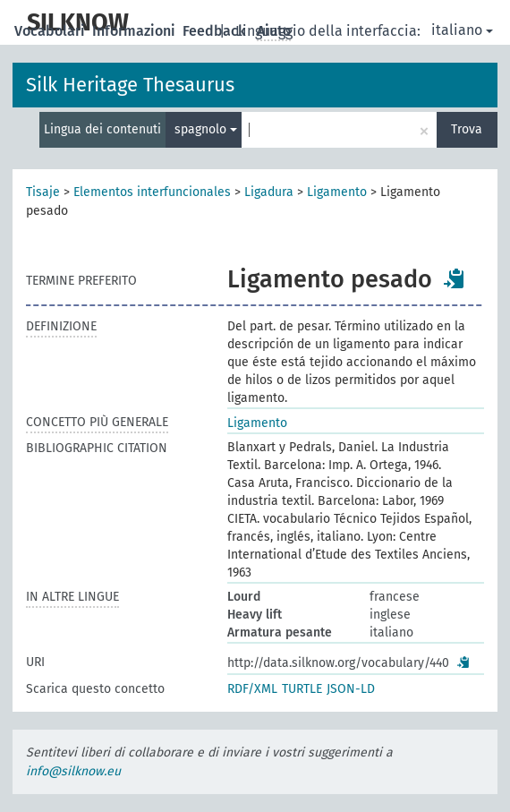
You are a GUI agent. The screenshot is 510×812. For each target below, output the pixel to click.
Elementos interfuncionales (152, 192)
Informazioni (136, 31)
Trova (467, 129)
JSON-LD (351, 689)
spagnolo (206, 129)
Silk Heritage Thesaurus (130, 85)
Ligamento (337, 192)
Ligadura (269, 192)
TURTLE (302, 689)
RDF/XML (252, 689)
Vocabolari (51, 31)
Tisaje (43, 192)
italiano (462, 30)
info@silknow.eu (73, 771)
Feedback (216, 31)
